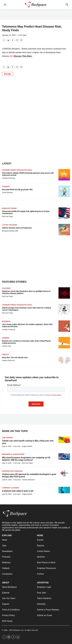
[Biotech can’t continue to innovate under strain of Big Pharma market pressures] (64, 343)
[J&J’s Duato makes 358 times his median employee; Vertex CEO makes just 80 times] (64, 326)
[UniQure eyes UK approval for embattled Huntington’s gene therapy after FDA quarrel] (64, 473)
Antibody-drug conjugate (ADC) (17, 170)
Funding (6, 187)
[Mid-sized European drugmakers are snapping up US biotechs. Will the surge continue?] (64, 457)
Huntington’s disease (12, 471)
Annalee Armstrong (9, 178)
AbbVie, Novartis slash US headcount (17, 228)
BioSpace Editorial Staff (10, 231)
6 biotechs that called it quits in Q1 (18, 491)
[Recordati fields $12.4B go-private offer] (64, 191)
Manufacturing (9, 208)
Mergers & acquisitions (13, 454)
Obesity (6, 354)
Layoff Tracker (10, 225)
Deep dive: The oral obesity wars (15, 357)
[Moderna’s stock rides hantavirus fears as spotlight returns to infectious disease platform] (64, 293)
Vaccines (6, 288)
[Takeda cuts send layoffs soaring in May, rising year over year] (64, 440)
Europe (8, 74)
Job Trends (7, 438)
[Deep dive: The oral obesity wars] (64, 359)
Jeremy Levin (7, 346)
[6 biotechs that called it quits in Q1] (64, 490)
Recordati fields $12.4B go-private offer (17, 190)
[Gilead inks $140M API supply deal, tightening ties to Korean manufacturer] (64, 213)
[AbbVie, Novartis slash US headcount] (64, 230)
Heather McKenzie (8, 361)
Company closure (10, 488)
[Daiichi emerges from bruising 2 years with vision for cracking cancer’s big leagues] (64, 310)
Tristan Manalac (7, 193)
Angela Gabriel (27, 446)
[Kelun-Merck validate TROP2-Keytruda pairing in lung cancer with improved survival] (64, 175)
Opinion (6, 338)
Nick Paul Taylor (8, 216)
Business (6, 321)
